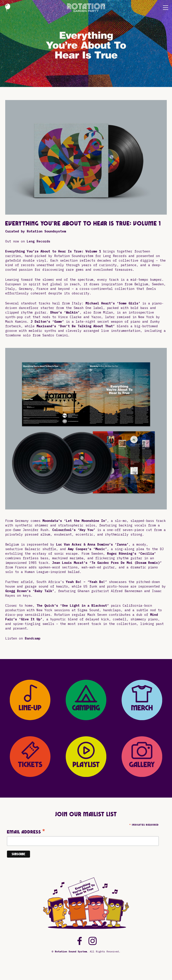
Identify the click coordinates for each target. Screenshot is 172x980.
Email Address (26, 832)
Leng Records (38, 241)
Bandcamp (33, 638)
